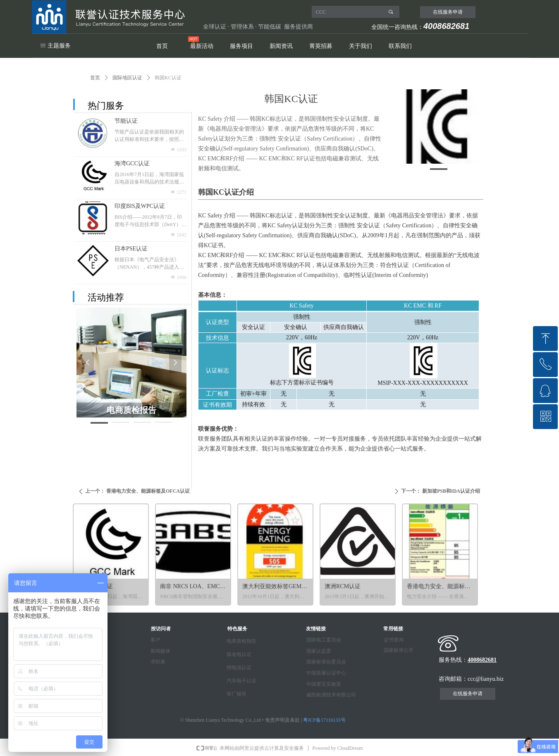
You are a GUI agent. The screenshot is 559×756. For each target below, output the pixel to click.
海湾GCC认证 (132, 163)
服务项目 (241, 46)
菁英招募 (321, 46)
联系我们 (400, 46)
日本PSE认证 (131, 249)
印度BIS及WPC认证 (140, 206)
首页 (162, 46)
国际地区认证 (127, 78)
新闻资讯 (281, 46)
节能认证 (126, 121)
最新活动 (202, 46)
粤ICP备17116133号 (324, 720)
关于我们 (361, 46)
